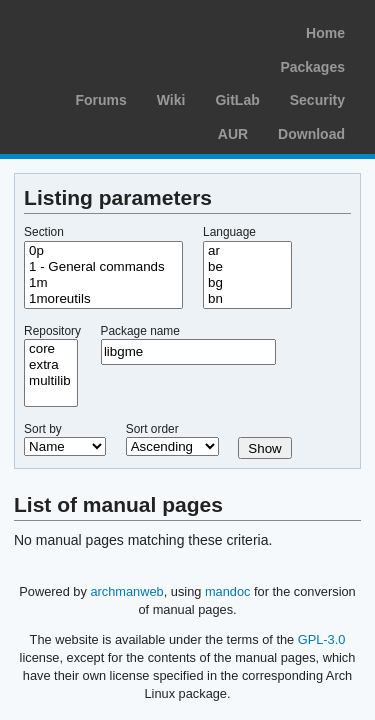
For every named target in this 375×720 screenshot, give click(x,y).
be (247, 267)
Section (44, 232)
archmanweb (126, 591)
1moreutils (103, 299)
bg (247, 283)
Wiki (171, 100)
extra (51, 365)
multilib (51, 381)
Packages (312, 67)
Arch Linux (110, 30)
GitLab (237, 100)
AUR (233, 134)
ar (247, 251)
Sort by (43, 429)
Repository (52, 331)
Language (229, 232)
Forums (100, 100)
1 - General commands (103, 267)
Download (311, 134)
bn (247, 299)
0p (103, 251)
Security (317, 100)
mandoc (228, 591)
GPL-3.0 (322, 639)
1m (103, 283)
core (51, 349)
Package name (140, 331)
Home (325, 33)
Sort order (152, 429)
